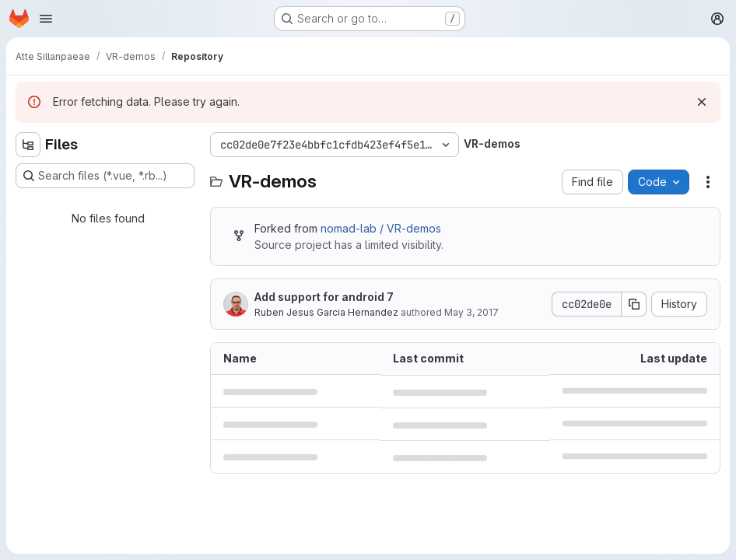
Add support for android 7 (324, 297)
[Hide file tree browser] (28, 145)
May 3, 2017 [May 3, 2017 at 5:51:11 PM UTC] (471, 312)
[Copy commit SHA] (634, 304)
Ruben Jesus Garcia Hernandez (326, 312)
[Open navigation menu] (46, 19)
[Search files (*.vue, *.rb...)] (105, 176)
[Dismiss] (702, 102)
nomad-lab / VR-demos (381, 228)
